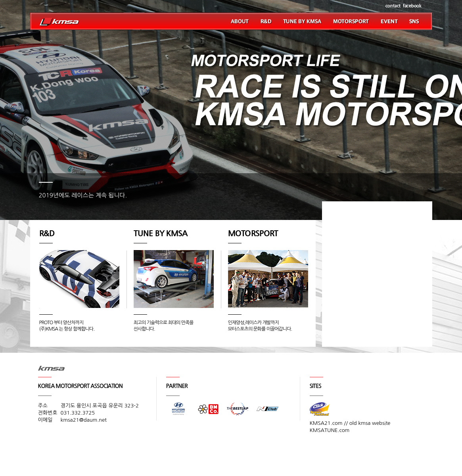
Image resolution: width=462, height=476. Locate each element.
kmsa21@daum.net (84, 420)
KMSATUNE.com (330, 430)
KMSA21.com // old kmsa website (350, 423)
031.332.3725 (78, 413)
